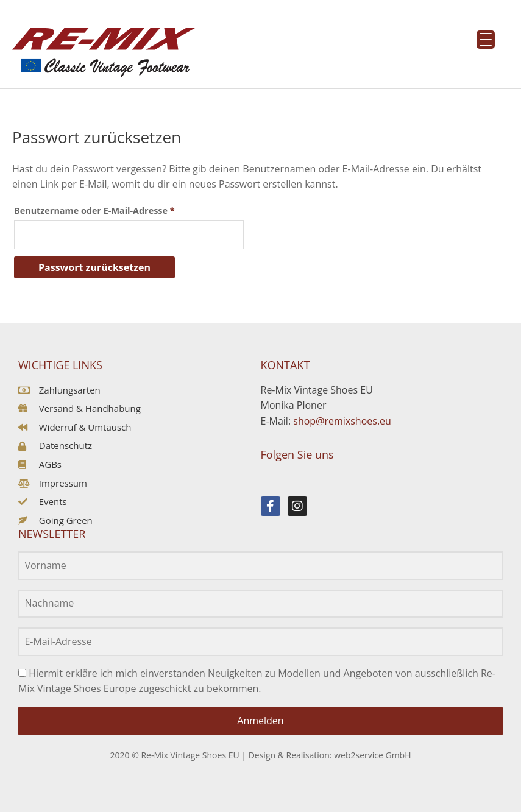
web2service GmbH (372, 755)
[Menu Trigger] (486, 40)
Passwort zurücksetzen (94, 267)
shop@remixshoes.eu (342, 421)
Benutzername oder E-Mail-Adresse (120, 209)
